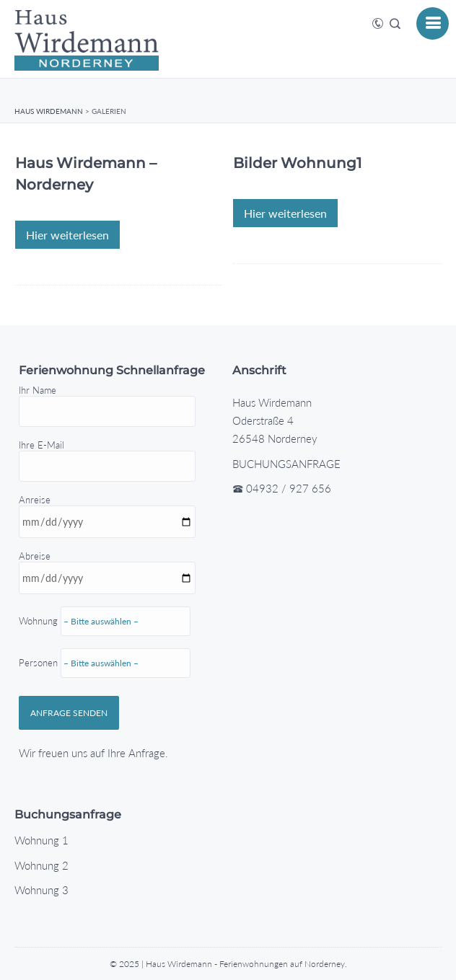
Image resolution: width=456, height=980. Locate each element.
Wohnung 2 (41, 865)
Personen (105, 693)
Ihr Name (107, 401)
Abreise (111, 645)
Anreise (111, 617)
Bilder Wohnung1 (297, 163)
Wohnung (111, 678)
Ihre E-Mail (107, 456)
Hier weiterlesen (67, 235)
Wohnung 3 (41, 890)
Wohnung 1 (41, 840)
